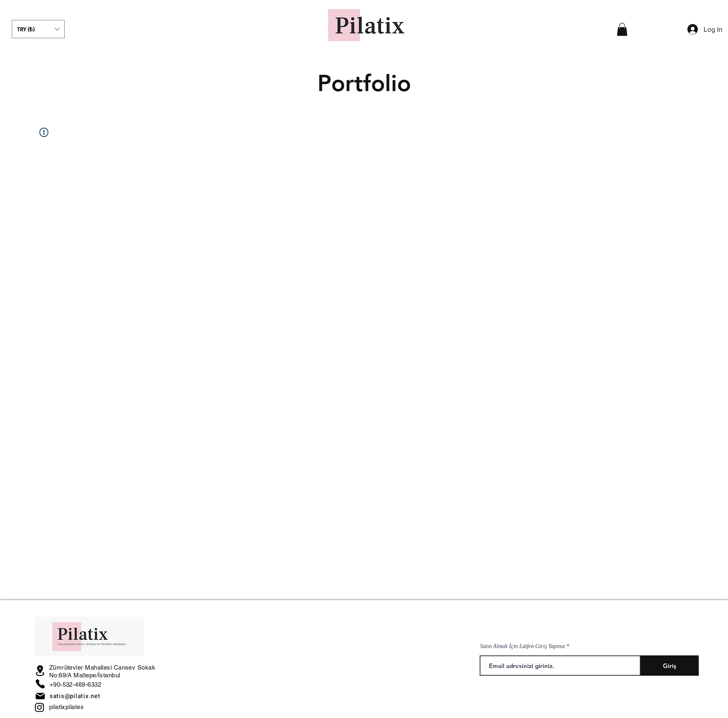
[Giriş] (670, 666)
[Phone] (40, 684)
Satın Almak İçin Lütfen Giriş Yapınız (523, 646)
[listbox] (38, 29)
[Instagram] (39, 707)
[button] (38, 29)
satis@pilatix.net (75, 696)
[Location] (40, 671)
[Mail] (40, 696)
